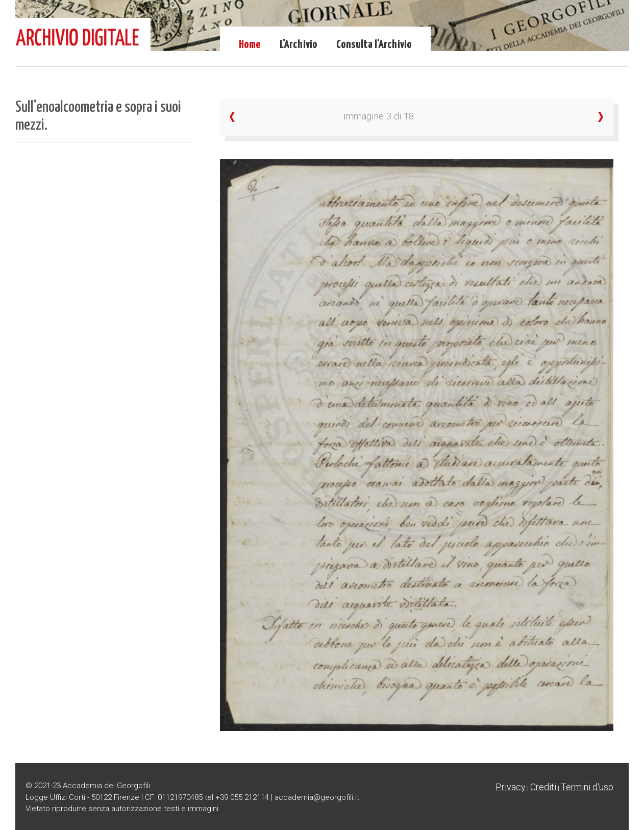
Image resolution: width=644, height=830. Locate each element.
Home (250, 45)
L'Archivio (299, 45)
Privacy (511, 787)
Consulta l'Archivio (374, 45)
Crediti (543, 787)
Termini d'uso (587, 787)
